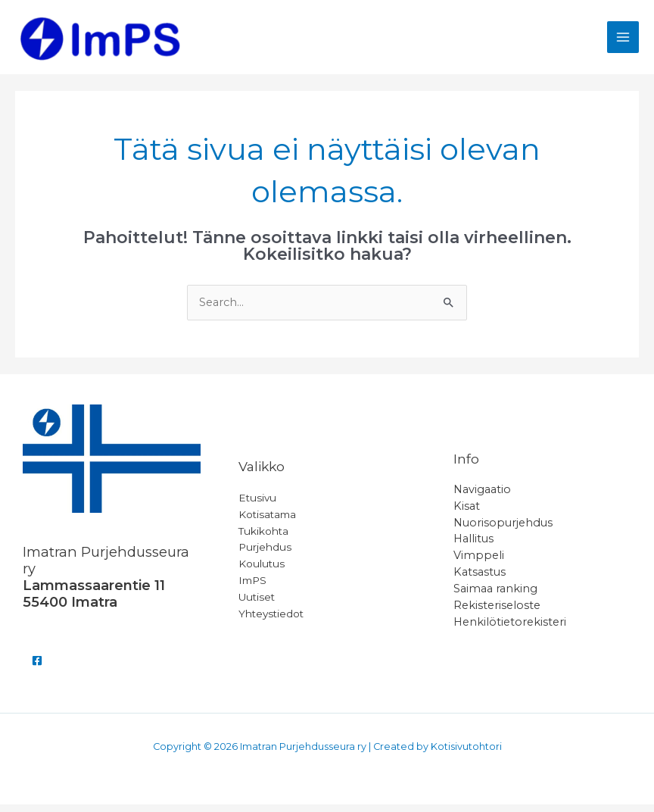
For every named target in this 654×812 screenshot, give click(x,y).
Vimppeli (479, 563)
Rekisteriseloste (497, 613)
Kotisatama (267, 522)
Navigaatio (482, 497)
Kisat (467, 514)
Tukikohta (263, 538)
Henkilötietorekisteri (510, 629)
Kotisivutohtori (466, 754)
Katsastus (480, 579)
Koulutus (262, 571)
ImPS (252, 588)
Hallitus (473, 546)
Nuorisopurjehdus (503, 530)
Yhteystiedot (271, 621)
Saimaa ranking (495, 596)
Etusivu (257, 505)
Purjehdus (265, 554)
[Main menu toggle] (623, 41)
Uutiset (257, 604)
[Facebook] (37, 668)
